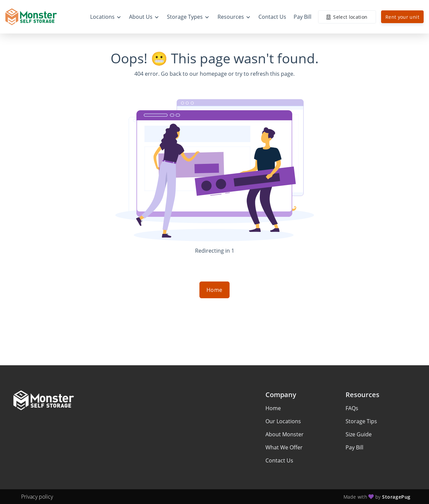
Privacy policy (37, 497)
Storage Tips (361, 421)
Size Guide (359, 434)
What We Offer (284, 447)
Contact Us (279, 460)
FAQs (352, 408)
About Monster (285, 434)
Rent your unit (402, 17)
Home (214, 290)
